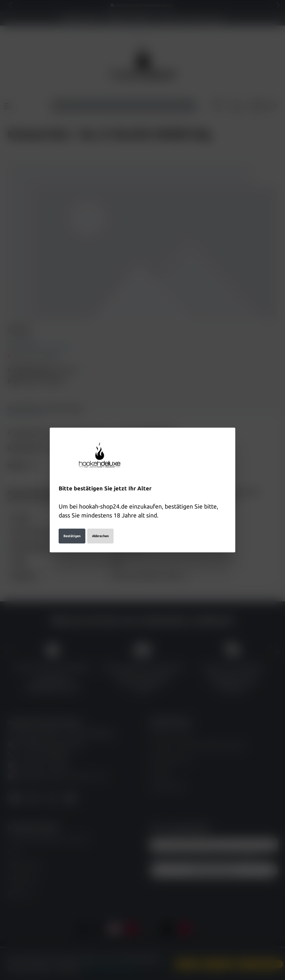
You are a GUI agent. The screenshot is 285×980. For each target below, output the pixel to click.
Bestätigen (72, 527)
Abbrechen (100, 527)
